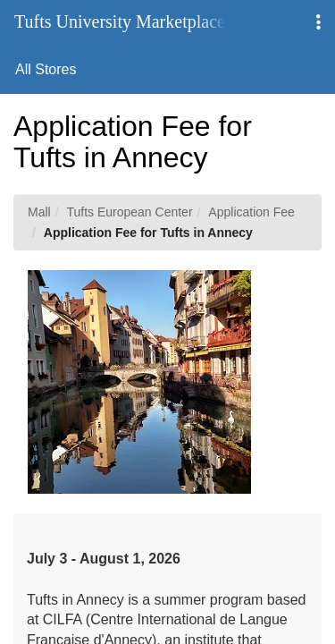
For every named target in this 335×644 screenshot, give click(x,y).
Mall (39, 212)
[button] (318, 23)
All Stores (46, 69)
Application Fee (251, 212)
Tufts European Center (129, 212)
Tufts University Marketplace (120, 21)
